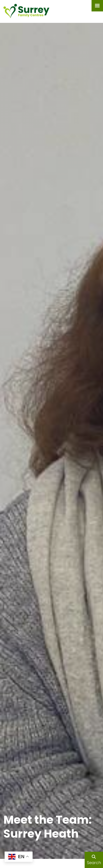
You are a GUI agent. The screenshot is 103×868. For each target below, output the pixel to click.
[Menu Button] (97, 6)
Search (94, 860)
